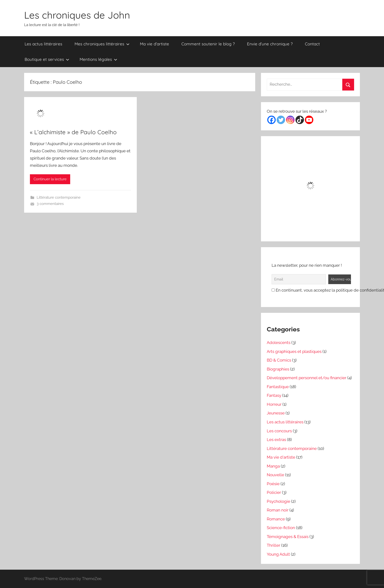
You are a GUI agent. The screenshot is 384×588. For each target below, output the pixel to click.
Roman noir (278, 510)
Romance (276, 519)
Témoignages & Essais (288, 537)
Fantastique (278, 387)
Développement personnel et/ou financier (307, 378)
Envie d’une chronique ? (270, 44)
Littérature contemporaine (59, 197)
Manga (273, 466)
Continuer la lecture (50, 179)
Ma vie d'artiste (281, 457)
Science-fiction (281, 528)
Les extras (276, 440)
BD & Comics (279, 360)
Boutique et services (47, 59)
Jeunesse (276, 413)
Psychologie (278, 501)
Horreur (274, 404)
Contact (312, 44)
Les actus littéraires (43, 44)
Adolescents (279, 343)
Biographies (278, 369)
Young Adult (278, 554)
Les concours (279, 431)
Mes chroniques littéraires (102, 44)
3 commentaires (50, 204)
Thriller (274, 545)
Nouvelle (275, 475)
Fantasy (274, 395)
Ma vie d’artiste (154, 44)
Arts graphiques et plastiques (294, 351)
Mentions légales (98, 59)
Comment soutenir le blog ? (208, 44)
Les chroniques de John (77, 15)
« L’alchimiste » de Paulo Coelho (73, 132)
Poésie (273, 484)
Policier (274, 492)
